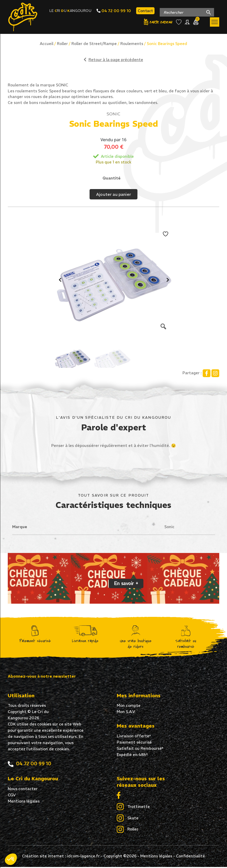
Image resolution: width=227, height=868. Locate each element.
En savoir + (126, 584)
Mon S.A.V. (126, 713)
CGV (12, 796)
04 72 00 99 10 (114, 11)
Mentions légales (24, 802)
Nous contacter (23, 790)
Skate (128, 819)
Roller (62, 44)
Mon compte (129, 706)
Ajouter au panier (113, 194)
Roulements (132, 44)
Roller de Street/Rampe (94, 44)
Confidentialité (191, 857)
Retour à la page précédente (113, 60)
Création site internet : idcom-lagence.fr (61, 857)
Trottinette (133, 808)
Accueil (47, 44)
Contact (145, 11)
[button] (11, 859)
